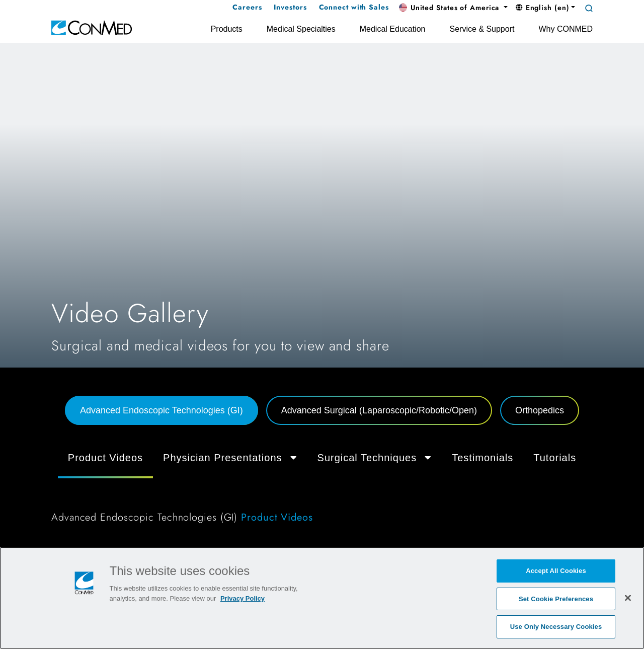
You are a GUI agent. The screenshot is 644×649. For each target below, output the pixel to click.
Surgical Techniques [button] (375, 458)
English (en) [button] (543, 8)
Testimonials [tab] (482, 458)
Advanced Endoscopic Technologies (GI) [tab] (162, 410)
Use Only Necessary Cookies (556, 627)
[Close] (628, 598)
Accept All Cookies (556, 571)
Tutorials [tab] (555, 458)
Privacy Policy (243, 598)
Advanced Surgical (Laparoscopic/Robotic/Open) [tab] (379, 410)
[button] (453, 8)
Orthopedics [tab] (540, 410)
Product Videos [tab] (105, 458)
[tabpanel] (322, 487)
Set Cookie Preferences (556, 599)
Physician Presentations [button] (230, 458)
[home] (92, 27)
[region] (322, 598)
